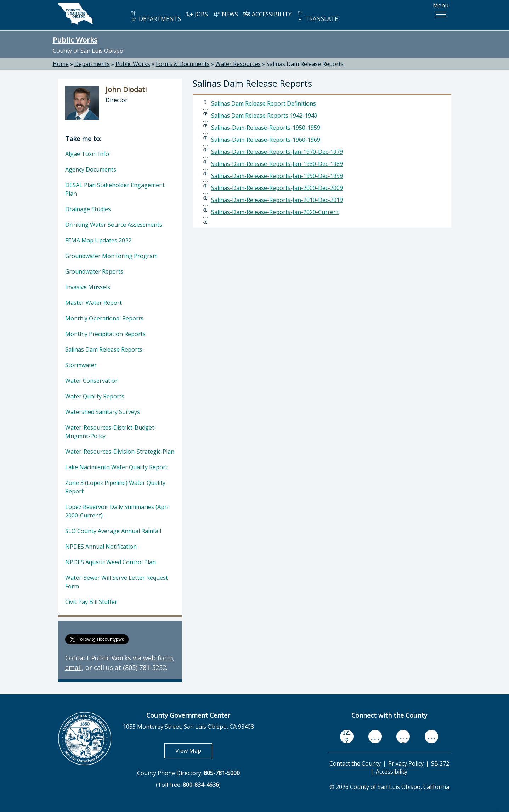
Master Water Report (94, 303)
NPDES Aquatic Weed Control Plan (111, 562)
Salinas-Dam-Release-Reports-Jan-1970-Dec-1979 (277, 152)
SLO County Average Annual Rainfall (113, 531)
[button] (441, 15)
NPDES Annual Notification (101, 547)
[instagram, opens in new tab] (431, 736)
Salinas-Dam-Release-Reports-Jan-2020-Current (275, 212)
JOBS (197, 14)
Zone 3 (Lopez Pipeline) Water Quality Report (115, 487)
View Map (194, 751)
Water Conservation (92, 381)
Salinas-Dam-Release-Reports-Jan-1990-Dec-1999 (277, 176)
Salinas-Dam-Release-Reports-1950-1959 (266, 128)
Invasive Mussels (88, 287)
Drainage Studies (88, 209)
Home (61, 64)
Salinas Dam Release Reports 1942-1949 (264, 116)
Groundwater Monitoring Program (111, 256)
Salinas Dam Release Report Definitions (264, 103)
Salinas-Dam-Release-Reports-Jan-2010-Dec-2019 (277, 200)
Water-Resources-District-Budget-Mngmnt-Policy (111, 432)
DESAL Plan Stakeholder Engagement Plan (115, 189)
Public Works (75, 40)
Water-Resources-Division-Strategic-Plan (120, 452)
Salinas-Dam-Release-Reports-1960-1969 (266, 140)
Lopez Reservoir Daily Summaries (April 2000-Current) (117, 511)
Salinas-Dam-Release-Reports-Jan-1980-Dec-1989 (277, 164)
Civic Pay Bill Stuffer (91, 602)
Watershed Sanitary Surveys (103, 412)
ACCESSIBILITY (267, 14)
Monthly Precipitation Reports (105, 334)
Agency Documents (91, 169)
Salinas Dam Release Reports (305, 64)
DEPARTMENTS (156, 16)
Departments (92, 64)
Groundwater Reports (94, 271)
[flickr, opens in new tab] (403, 736)
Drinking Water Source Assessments (114, 225)
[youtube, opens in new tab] (375, 737)
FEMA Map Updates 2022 (98, 240)
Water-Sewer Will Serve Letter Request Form (117, 582)
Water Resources (238, 64)
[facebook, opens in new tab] (347, 737)
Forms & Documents (183, 64)
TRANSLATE (317, 16)
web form (158, 658)
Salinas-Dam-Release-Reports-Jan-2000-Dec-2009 (277, 188)
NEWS (226, 14)
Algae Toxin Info (87, 154)
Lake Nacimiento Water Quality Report (116, 467)
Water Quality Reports (95, 396)
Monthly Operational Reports (104, 318)
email (73, 667)
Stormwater (81, 365)
